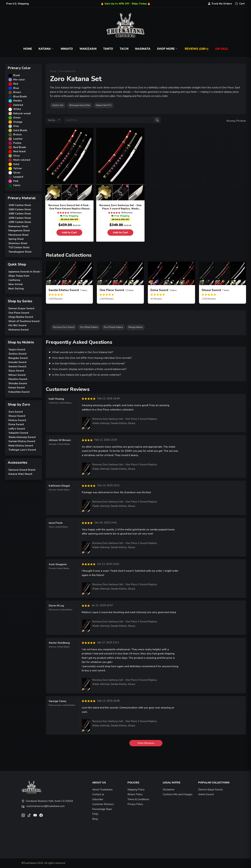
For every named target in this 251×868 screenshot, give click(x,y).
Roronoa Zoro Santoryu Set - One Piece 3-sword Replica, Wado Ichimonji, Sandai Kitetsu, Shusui (120, 207)
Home (28, 49)
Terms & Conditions (138, 799)
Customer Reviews (103, 804)
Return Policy (135, 794)
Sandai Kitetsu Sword (22, 441)
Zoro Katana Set (67, 71)
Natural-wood (22, 113)
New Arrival (16, 284)
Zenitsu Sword (17, 354)
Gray (16, 126)
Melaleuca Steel (19, 235)
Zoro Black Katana (89, 327)
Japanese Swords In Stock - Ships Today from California (25, 276)
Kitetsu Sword (17, 420)
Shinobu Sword (18, 383)
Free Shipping (69, 216)
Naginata (143, 49)
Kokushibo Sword (19, 392)
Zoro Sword (16, 412)
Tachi (124, 49)
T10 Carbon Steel (19, 247)
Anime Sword (206, 794)
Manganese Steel (19, 231)
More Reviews (146, 743)
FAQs (95, 814)
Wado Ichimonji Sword (22, 437)
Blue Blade (20, 97)
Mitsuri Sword (17, 375)
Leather (18, 139)
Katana (46, 49)
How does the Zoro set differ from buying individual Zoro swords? (92, 358)
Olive (16, 156)
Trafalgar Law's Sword (22, 450)
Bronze (17, 134)
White (17, 109)
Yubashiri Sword (18, 433)
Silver (17, 173)
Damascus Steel (18, 226)
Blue (16, 88)
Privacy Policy (135, 804)
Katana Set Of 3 (104, 105)
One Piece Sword (19, 313)
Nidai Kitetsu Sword (21, 446)
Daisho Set (58, 105)
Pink (16, 181)
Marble (18, 101)
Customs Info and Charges (178, 794)
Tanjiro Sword (17, 350)
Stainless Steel (18, 243)
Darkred (18, 105)
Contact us (98, 794)
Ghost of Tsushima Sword (24, 321)
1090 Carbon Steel (20, 218)
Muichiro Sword (18, 379)
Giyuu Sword (16, 371)
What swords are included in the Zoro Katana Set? (83, 352)
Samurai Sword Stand (22, 470)
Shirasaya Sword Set (80, 105)
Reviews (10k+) (197, 49)
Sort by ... (53, 120)
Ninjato (67, 49)
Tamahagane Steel (20, 252)
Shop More (168, 49)
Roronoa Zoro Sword (64, 327)
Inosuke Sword (17, 362)
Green (17, 118)
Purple (17, 143)
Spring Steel (16, 239)
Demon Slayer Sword (21, 308)
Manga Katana (136, 327)
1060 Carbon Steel (20, 209)
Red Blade (20, 147)
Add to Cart (69, 233)
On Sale (221, 49)
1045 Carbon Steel (20, 205)
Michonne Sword (18, 330)
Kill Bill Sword (17, 325)
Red (16, 84)
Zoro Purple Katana (113, 327)
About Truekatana (102, 790)
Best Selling (16, 289)
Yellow (18, 168)
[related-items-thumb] (69, 273)
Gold (16, 164)
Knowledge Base (102, 809)
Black (17, 75)
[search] (157, 120)
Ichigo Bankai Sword (21, 317)
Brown (17, 92)
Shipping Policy (136, 790)
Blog (95, 819)
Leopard (18, 177)
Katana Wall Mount (20, 474)
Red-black (19, 151)
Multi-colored (22, 160)
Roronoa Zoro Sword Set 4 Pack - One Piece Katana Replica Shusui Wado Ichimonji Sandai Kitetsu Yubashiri (69, 207)
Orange (18, 122)
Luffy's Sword (17, 429)
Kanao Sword (17, 388)
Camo (17, 185)
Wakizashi (88, 49)
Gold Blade (20, 130)
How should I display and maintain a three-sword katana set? (89, 369)
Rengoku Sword (18, 358)
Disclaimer (169, 790)
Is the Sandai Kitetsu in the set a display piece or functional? (89, 363)
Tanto (108, 49)
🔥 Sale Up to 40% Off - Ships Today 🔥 (126, 4)
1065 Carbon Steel (20, 214)
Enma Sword (16, 424)
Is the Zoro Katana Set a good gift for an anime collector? (87, 375)
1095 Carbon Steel (20, 222)
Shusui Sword (17, 416)
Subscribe (98, 799)
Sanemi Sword (17, 367)
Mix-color (19, 80)
